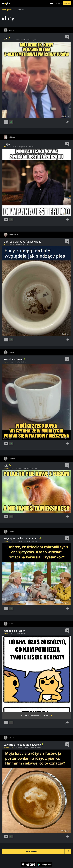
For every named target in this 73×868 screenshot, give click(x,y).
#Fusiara (23, 362)
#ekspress (34, 468)
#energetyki (34, 541)
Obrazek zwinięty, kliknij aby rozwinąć (35, 716)
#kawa (18, 40)
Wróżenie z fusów (14, 631)
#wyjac (34, 40)
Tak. (7, 466)
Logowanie (58, 3)
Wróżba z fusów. (15, 359)
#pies (17, 244)
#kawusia (23, 541)
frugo (7, 144)
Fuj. (7, 37)
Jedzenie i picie (8, 40)
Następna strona (33, 851)
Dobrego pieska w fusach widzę (22, 242)
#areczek (32, 147)
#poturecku (28, 40)
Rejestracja (67, 3)
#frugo (21, 147)
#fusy (22, 40)
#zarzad (26, 147)
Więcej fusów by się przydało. (22, 538)
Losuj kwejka (69, 852)
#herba (23, 633)
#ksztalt (25, 244)
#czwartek (38, 747)
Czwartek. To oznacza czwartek (23, 745)
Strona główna (7, 10)
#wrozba (17, 362)
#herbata (12, 244)
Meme (5, 147)
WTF (5, 244)
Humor (6, 362)
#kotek (18, 747)
